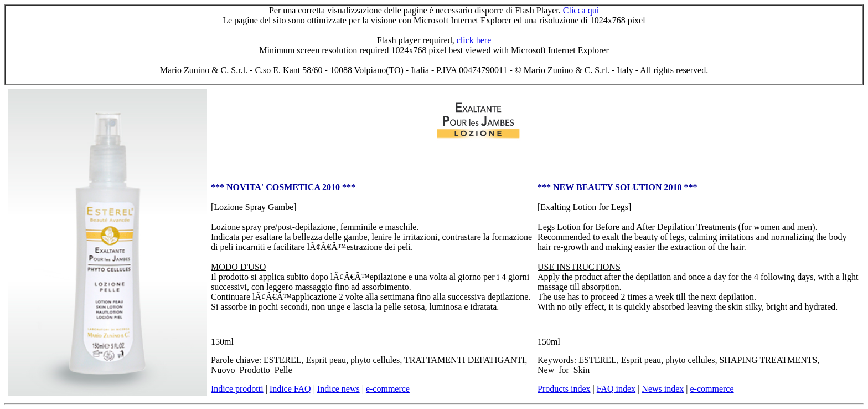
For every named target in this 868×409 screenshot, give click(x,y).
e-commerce (388, 389)
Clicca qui (581, 10)
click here (474, 40)
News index (663, 389)
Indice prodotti (237, 389)
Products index (564, 389)
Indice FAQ (290, 389)
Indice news (339, 389)
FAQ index (616, 389)
